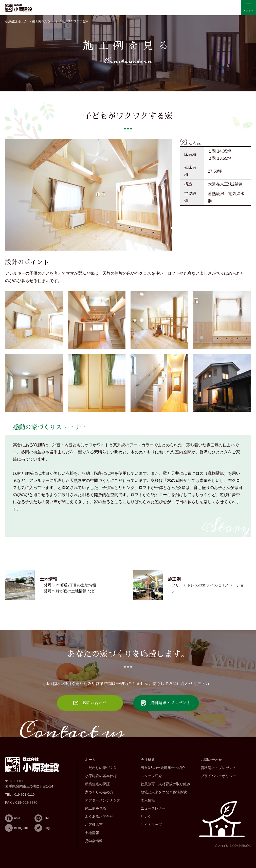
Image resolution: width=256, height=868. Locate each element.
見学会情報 (94, 841)
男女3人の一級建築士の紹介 (163, 768)
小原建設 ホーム (16, 21)
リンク (146, 816)
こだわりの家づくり (101, 768)
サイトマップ (151, 825)
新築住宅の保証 (97, 784)
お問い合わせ (211, 760)
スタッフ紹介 (151, 776)
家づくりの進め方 (99, 792)
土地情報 (92, 833)
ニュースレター (153, 808)
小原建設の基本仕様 (101, 776)
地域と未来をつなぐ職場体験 (164, 792)
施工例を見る (41, 21)
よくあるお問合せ (99, 816)
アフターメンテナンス (103, 800)
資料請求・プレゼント (218, 768)
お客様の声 (94, 825)
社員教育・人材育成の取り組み (166, 784)
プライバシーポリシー (218, 776)
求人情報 (148, 800)
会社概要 (148, 760)
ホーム (90, 760)
